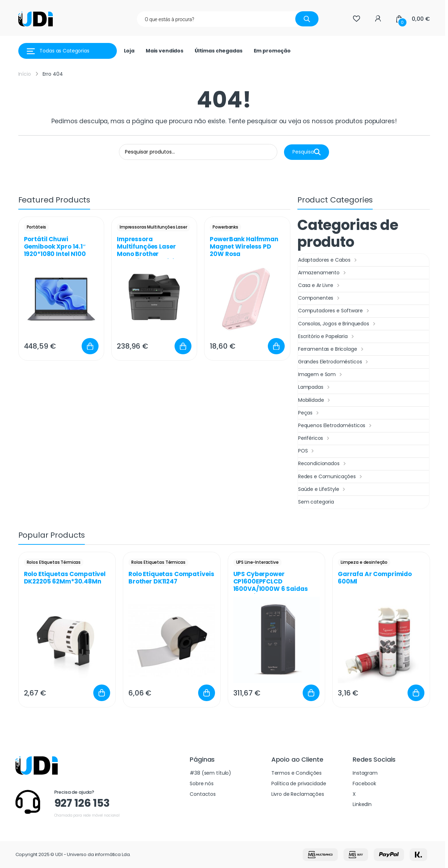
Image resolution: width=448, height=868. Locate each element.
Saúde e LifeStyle (323, 489)
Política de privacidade (299, 783)
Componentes (320, 298)
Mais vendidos (165, 51)
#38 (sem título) (210, 773)
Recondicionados (323, 464)
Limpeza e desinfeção (364, 562)
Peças (309, 413)
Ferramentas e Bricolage (332, 349)
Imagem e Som (321, 375)
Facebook (364, 783)
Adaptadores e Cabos (328, 260)
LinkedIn (362, 804)
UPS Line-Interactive (257, 562)
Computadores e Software (335, 311)
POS (307, 451)
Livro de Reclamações (298, 794)
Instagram (365, 773)
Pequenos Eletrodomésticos (336, 426)
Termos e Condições (296, 773)
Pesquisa (307, 152)
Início (25, 74)
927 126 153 (82, 803)
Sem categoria (316, 502)
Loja (129, 51)
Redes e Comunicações (331, 477)
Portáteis (37, 227)
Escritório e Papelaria (327, 337)
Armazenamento (323, 273)
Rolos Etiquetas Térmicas (54, 562)
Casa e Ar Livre (320, 286)
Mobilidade (315, 400)
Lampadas (315, 387)
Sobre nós (202, 783)
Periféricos (315, 438)
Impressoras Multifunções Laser (153, 227)
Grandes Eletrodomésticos (334, 362)
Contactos (203, 794)
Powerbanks (225, 227)
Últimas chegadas (219, 51)
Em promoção (272, 51)
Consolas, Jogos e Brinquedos (338, 324)
